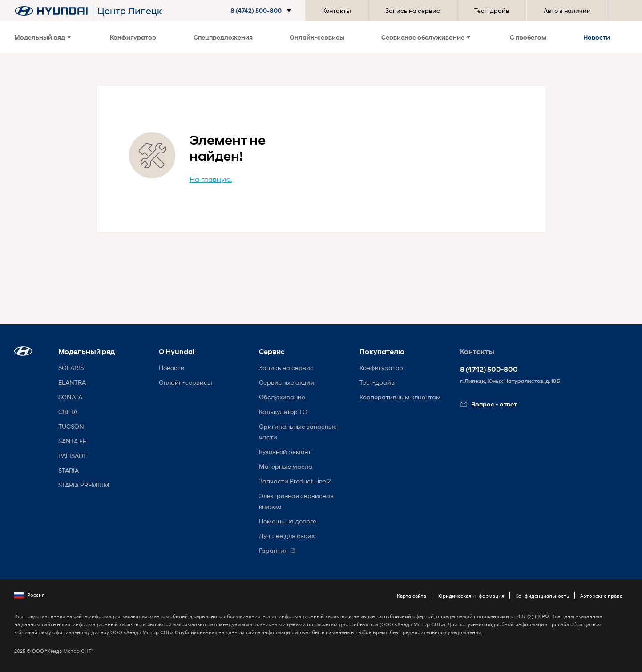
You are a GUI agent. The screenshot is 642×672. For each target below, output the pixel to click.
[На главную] (51, 11)
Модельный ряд (42, 37)
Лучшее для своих (287, 536)
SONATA (70, 397)
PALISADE (73, 456)
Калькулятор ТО (283, 412)
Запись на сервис (413, 10)
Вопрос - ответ (489, 404)
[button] (262, 11)
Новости (597, 37)
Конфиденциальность (542, 596)
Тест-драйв (492, 10)
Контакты (337, 10)
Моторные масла (286, 466)
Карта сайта (412, 596)
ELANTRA (72, 382)
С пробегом (528, 37)
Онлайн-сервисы (317, 37)
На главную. (211, 179)
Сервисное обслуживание (426, 37)
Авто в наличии (567, 10)
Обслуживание (282, 397)
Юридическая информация (471, 596)
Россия (29, 595)
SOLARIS (71, 368)
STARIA (69, 470)
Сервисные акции (287, 382)
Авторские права (601, 596)
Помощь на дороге (288, 521)
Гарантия (273, 550)
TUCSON (71, 426)
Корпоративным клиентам (400, 397)
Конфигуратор (133, 37)
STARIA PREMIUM (84, 485)
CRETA (68, 412)
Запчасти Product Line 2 (295, 481)
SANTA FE (72, 441)
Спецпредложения (223, 37)
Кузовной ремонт (285, 452)
